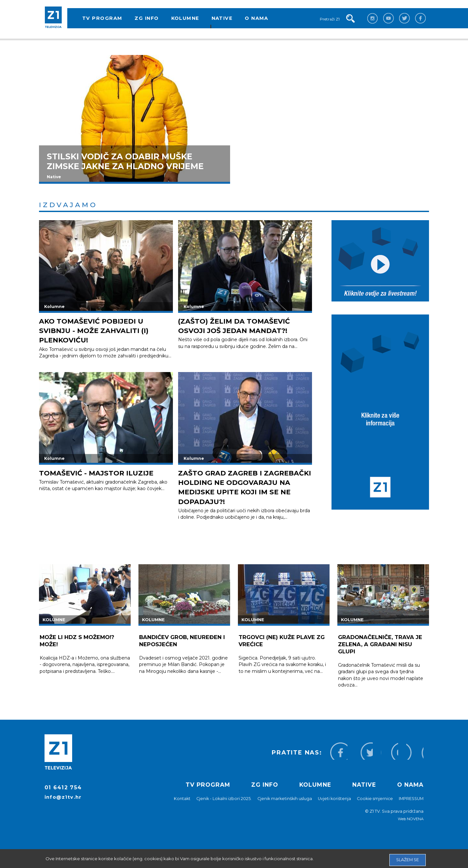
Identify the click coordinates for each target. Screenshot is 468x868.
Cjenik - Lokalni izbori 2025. (218, 808)
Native (222, 18)
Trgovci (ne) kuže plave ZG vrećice (279, 650)
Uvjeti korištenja (331, 808)
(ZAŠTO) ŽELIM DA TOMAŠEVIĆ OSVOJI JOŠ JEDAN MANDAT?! (242, 326)
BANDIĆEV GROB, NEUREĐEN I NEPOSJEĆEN (184, 650)
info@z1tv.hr (64, 808)
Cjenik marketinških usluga (280, 808)
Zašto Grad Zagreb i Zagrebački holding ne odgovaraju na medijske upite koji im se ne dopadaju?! (237, 492)
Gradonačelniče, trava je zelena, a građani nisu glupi (382, 654)
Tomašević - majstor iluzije (104, 473)
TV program (102, 18)
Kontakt (176, 808)
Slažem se (407, 858)
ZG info (147, 18)
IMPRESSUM (410, 808)
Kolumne (185, 18)
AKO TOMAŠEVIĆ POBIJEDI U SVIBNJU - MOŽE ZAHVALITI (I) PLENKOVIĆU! (102, 330)
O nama (257, 18)
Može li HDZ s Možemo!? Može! (81, 650)
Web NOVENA (410, 828)
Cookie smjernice (373, 808)
